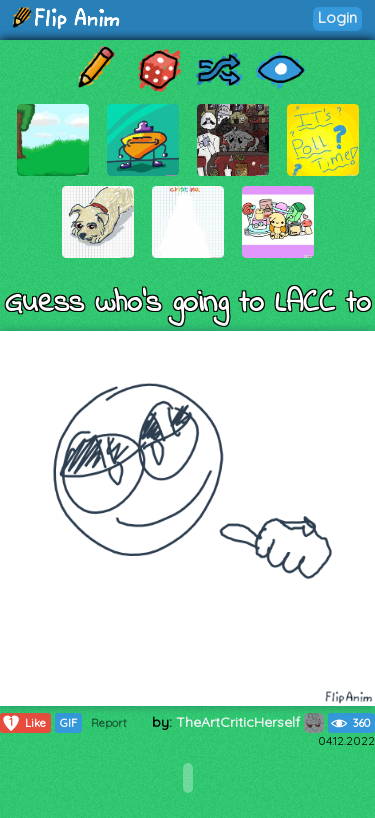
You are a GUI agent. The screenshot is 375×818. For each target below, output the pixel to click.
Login (337, 17)
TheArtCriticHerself (250, 722)
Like (23, 723)
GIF (68, 723)
